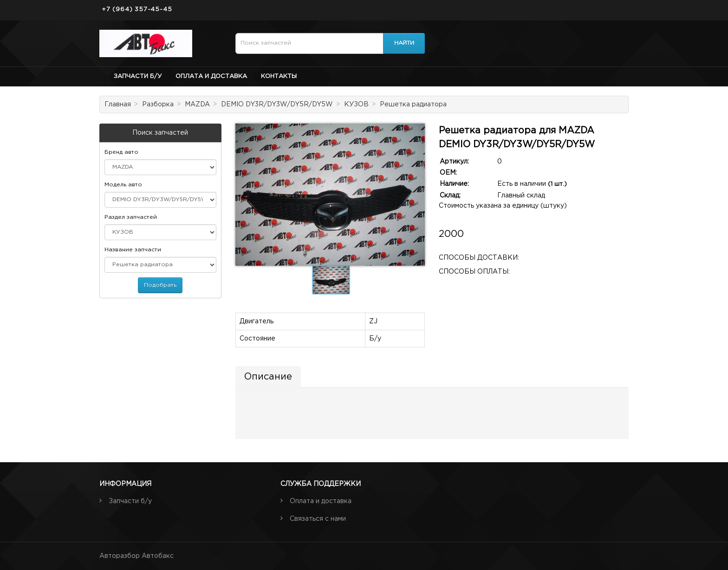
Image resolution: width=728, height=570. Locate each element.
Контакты (279, 76)
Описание (268, 377)
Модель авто (123, 185)
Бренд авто (121, 152)
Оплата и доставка (211, 76)
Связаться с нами (318, 519)
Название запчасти (133, 250)
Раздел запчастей (131, 217)
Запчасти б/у (138, 76)
